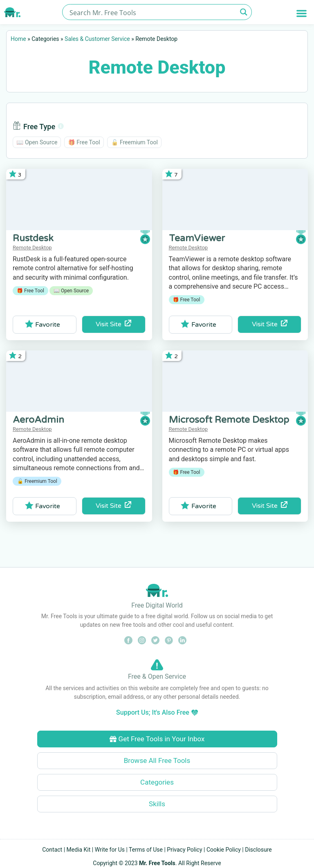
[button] (302, 13)
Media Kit (79, 850)
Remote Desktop (32, 248)
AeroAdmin (38, 420)
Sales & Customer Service (97, 39)
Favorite (43, 324)
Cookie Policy (224, 850)
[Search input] (152, 12)
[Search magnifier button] (244, 12)
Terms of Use (146, 850)
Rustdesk (33, 238)
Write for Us (110, 850)
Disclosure (258, 850)
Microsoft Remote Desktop (229, 420)
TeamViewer (197, 238)
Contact (52, 850)
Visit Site (113, 324)
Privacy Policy (184, 850)
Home (18, 39)
